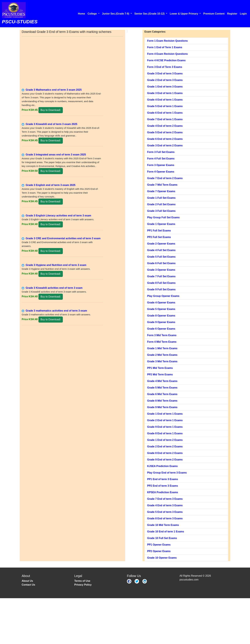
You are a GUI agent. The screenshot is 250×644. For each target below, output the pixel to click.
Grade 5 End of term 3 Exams (165, 512)
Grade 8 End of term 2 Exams (165, 453)
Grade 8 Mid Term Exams (162, 401)
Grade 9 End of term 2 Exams (165, 460)
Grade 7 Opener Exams (161, 191)
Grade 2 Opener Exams (161, 244)
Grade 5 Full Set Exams (161, 257)
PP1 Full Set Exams (159, 231)
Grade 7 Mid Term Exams (162, 185)
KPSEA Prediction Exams (163, 492)
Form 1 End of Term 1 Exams (165, 47)
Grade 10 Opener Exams (162, 558)
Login (243, 14)
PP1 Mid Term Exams (160, 368)
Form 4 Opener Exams (161, 172)
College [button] (92, 14)
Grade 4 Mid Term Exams (162, 381)
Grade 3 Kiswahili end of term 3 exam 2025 (50, 124)
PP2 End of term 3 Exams (163, 486)
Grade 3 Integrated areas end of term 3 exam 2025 (54, 155)
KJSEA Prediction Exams (162, 466)
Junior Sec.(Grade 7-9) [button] (116, 14)
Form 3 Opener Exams (161, 165)
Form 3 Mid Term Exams (162, 335)
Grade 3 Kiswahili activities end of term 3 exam (52, 288)
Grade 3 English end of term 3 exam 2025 (49, 185)
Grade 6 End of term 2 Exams (165, 139)
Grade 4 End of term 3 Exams (165, 505)
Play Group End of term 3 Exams (167, 473)
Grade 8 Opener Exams (161, 316)
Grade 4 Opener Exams (161, 303)
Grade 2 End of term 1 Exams (165, 420)
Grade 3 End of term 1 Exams (165, 93)
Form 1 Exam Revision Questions (167, 41)
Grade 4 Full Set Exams (161, 250)
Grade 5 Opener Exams (161, 309)
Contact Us (28, 585)
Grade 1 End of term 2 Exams (165, 440)
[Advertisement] (72, 62)
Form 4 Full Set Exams (161, 159)
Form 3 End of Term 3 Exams (165, 67)
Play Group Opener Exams (163, 296)
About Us (27, 581)
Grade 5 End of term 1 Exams (165, 106)
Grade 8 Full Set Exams (161, 283)
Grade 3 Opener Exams (161, 270)
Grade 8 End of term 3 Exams (165, 518)
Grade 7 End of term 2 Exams (165, 178)
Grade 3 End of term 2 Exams (165, 145)
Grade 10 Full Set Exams (162, 538)
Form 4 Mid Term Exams (162, 342)
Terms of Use (82, 581)
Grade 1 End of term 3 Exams (165, 87)
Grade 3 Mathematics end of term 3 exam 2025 (52, 90)
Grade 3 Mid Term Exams (162, 361)
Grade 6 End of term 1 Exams (165, 113)
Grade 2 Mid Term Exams (162, 355)
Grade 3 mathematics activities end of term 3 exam (54, 311)
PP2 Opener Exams (159, 551)
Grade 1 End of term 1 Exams (165, 414)
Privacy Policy (83, 585)
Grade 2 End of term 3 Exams (165, 80)
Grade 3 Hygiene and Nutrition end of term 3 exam (54, 265)
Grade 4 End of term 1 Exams (165, 100)
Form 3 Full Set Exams (161, 152)
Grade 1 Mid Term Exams (162, 348)
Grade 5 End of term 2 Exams (165, 132)
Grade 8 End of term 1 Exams (165, 433)
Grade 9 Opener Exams (161, 322)
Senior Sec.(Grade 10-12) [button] (150, 14)
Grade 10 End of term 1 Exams (166, 532)
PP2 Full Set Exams (159, 237)
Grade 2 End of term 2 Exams (165, 446)
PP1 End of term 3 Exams (163, 479)
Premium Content (214, 14)
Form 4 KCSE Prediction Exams (166, 60)
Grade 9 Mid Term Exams (162, 407)
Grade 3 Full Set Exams (161, 211)
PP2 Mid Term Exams (160, 375)
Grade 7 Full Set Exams (161, 276)
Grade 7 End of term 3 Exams (165, 499)
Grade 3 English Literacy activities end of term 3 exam (56, 216)
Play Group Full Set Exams (163, 217)
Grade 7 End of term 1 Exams (165, 119)
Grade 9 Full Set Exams (161, 289)
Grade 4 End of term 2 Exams (165, 126)
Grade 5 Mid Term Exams (162, 388)
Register (232, 14)
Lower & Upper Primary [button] (184, 14)
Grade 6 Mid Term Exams (162, 394)
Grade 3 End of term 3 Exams (165, 73)
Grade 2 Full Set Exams (161, 204)
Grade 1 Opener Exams (161, 224)
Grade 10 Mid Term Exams (163, 525)
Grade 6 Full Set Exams (161, 263)
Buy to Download (51, 110)
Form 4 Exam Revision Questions (167, 54)
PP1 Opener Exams (159, 545)
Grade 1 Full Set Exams (161, 198)
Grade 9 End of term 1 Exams (165, 427)
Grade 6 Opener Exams (161, 329)
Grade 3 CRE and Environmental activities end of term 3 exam (61, 238)
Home (81, 14)
